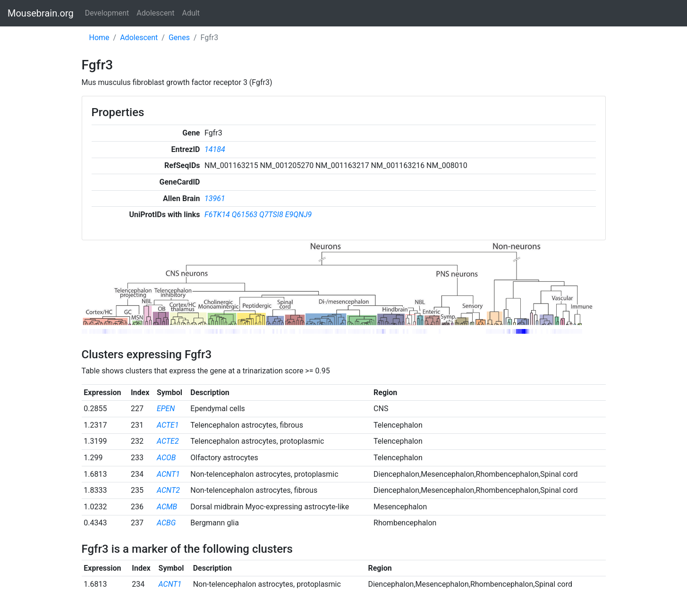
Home (99, 38)
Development (107, 13)
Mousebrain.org (41, 13)
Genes (179, 38)
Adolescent (155, 13)
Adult (191, 13)
